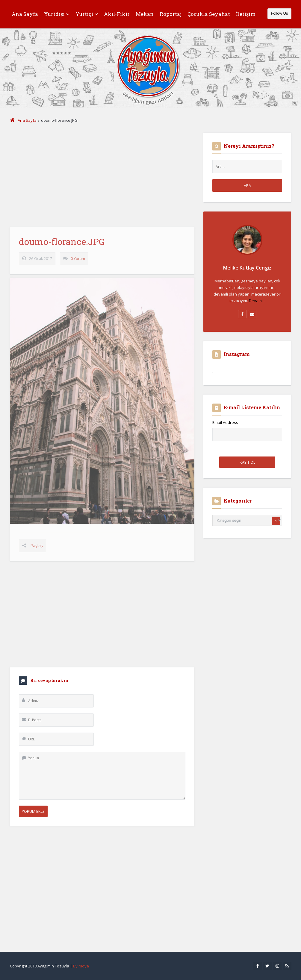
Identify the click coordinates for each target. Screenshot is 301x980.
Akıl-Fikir (117, 14)
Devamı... (257, 301)
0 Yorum (78, 262)
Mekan (145, 14)
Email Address (225, 422)
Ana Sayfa (25, 14)
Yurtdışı (57, 14)
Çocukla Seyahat (209, 14)
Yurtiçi (87, 14)
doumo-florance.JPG (62, 245)
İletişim (246, 14)
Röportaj (171, 14)
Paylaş (37, 549)
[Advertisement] (102, 175)
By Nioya (81, 966)
